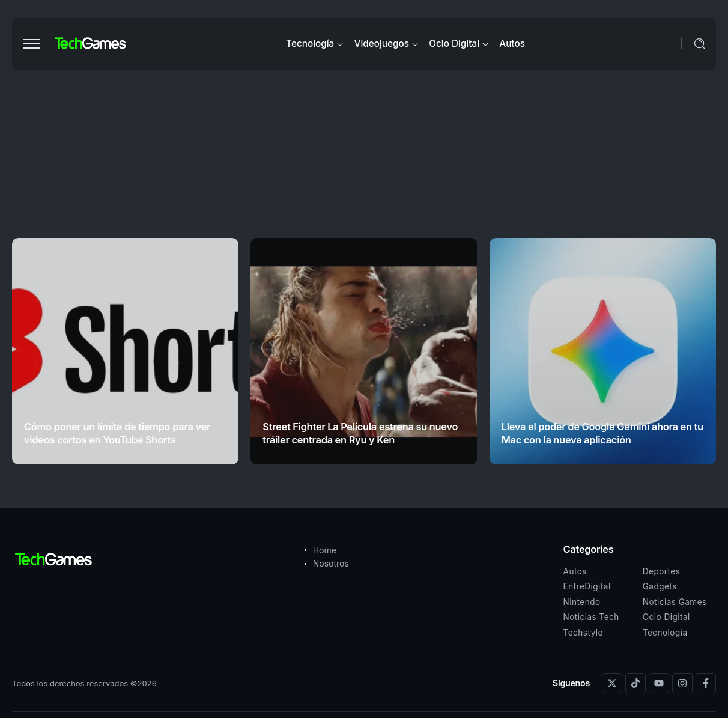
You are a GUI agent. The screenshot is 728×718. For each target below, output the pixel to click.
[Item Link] (125, 351)
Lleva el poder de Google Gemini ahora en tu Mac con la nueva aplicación (602, 433)
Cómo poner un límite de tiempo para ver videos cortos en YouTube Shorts (117, 433)
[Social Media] (612, 683)
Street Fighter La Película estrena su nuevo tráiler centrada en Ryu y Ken (360, 433)
